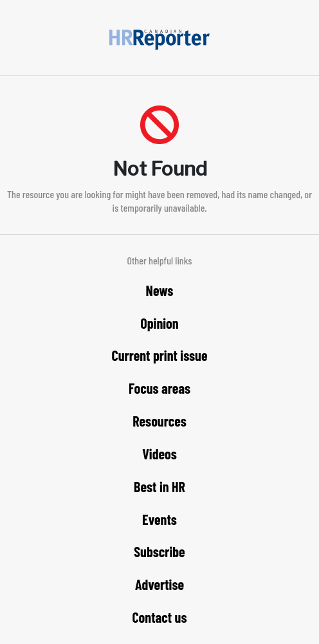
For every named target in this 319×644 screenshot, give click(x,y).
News (160, 290)
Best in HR (159, 486)
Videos (159, 454)
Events (159, 519)
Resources (159, 421)
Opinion (159, 323)
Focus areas (159, 388)
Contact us (160, 617)
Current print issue (160, 355)
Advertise (159, 584)
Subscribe (159, 551)
